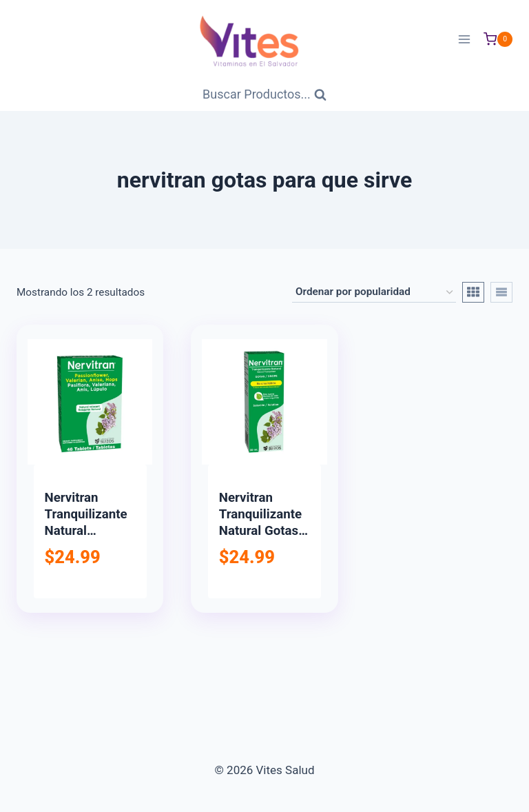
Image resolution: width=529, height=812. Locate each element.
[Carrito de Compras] (498, 39)
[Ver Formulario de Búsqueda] (264, 95)
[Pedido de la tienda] (374, 292)
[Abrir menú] (464, 39)
